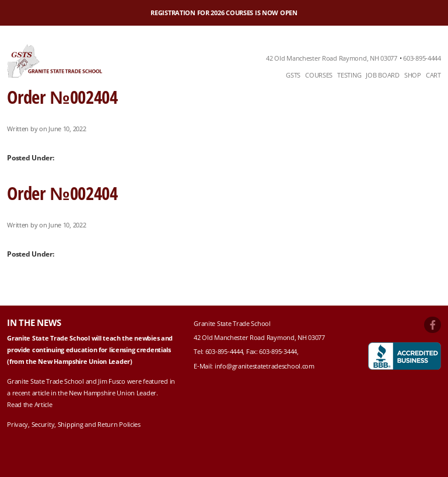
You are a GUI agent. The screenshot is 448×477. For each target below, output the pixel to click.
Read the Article (29, 404)
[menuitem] (293, 76)
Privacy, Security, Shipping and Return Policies (74, 424)
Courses (319, 75)
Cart (433, 75)
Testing (349, 75)
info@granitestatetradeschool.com (265, 366)
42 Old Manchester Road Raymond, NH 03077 (332, 58)
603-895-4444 (422, 58)
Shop (413, 75)
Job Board (382, 75)
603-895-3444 (278, 351)
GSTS (293, 75)
